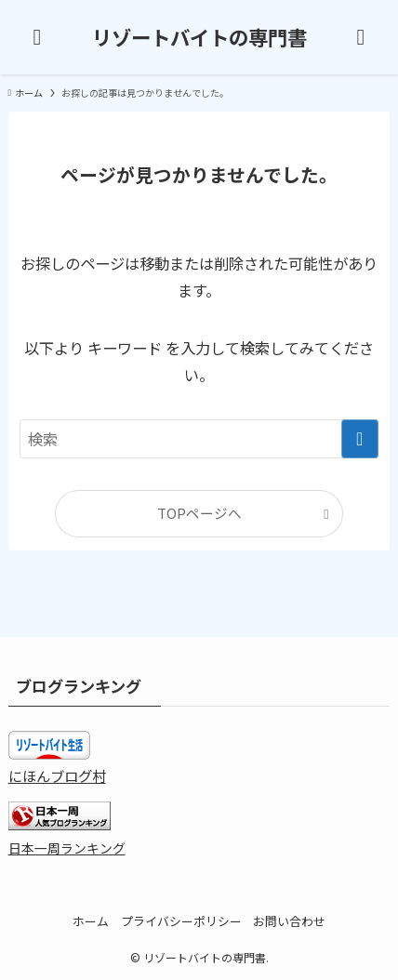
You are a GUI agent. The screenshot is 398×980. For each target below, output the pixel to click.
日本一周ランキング (67, 848)
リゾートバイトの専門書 (199, 37)
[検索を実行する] (360, 439)
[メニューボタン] (37, 37)
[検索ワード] (199, 439)
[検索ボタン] (361, 37)
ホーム (91, 921)
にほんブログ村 (57, 775)
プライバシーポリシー (181, 921)
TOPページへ (199, 513)
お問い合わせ (289, 921)
